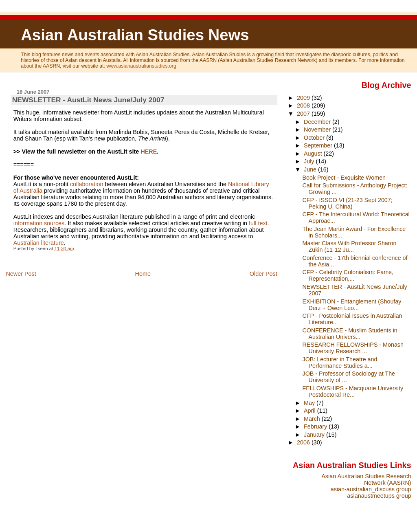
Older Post (263, 274)
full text (258, 223)
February (316, 426)
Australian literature (39, 243)
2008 (304, 106)
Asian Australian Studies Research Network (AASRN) (366, 479)
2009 (304, 98)
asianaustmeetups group (379, 496)
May (310, 403)
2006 (304, 442)
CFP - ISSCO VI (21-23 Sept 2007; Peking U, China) (348, 203)
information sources (39, 223)
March (313, 419)
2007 (304, 114)
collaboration (87, 184)
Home (143, 274)
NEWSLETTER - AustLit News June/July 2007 (88, 100)
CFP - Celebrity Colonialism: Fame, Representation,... (348, 275)
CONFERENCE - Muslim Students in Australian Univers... (350, 334)
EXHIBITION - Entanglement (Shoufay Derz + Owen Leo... (352, 305)
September (319, 145)
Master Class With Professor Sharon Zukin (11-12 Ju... (350, 246)
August (314, 154)
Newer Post (21, 274)
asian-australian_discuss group (371, 489)
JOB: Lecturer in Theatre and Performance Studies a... (340, 363)
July (310, 161)
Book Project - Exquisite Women (344, 178)
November (318, 130)
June (311, 169)
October (315, 138)
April (311, 411)
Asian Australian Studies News (135, 35)
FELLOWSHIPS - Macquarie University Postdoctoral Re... (353, 391)
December (318, 122)
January (315, 435)
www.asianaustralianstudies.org (141, 66)
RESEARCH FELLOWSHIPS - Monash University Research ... (353, 348)
